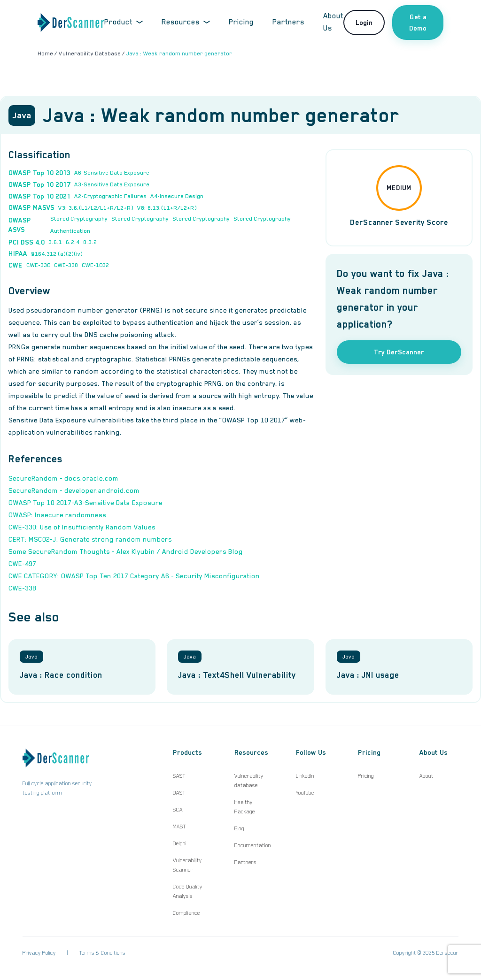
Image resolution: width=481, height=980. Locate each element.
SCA (178, 810)
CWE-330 (38, 265)
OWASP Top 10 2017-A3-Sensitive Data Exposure (85, 503)
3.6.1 (55, 242)
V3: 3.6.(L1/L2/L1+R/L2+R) (96, 208)
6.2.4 (73, 242)
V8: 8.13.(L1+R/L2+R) (167, 208)
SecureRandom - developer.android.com (74, 490)
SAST (179, 776)
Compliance (186, 913)
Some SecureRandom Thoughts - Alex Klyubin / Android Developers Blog (126, 551)
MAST (179, 827)
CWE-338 (66, 265)
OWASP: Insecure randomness (57, 515)
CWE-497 (22, 564)
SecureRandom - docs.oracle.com (63, 478)
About (427, 776)
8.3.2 (90, 242)
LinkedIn (305, 776)
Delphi (180, 843)
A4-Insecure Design (177, 196)
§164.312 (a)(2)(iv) (57, 254)
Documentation (253, 845)
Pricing (241, 22)
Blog (239, 828)
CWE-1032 (95, 265)
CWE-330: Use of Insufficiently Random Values (82, 527)
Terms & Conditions (102, 953)
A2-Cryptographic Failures (110, 196)
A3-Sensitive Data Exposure (112, 184)
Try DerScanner (399, 352)
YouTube (305, 793)
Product (124, 22)
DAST (179, 793)
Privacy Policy (39, 953)
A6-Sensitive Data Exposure (112, 173)
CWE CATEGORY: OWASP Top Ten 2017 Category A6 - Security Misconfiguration (134, 576)
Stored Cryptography (79, 219)
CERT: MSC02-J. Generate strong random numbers (90, 539)
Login (364, 23)
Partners (288, 22)
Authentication (70, 231)
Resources (186, 22)
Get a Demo (418, 23)
